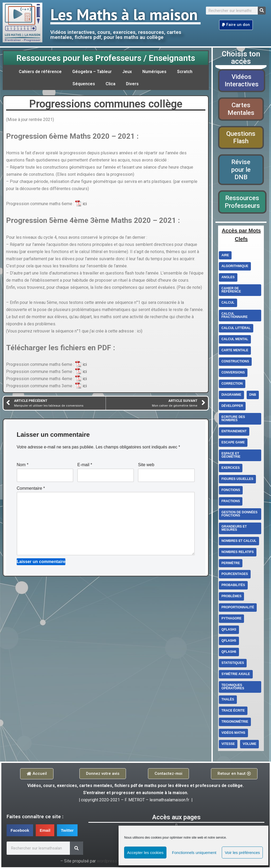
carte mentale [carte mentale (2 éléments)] (235, 351)
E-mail (85, 466)
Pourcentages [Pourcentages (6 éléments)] (235, 575)
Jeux (127, 72)
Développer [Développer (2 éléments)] (232, 407)
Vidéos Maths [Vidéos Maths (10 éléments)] (233, 734)
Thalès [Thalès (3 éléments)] (228, 700)
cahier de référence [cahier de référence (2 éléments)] (231, 291)
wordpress (107, 862)
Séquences (84, 84)
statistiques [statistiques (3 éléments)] (233, 664)
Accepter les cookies (145, 853)
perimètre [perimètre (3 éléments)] (231, 564)
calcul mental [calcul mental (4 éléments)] (235, 340)
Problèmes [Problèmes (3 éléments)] (232, 597)
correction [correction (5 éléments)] (232, 384)
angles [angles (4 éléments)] (228, 278)
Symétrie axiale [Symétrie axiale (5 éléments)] (236, 675)
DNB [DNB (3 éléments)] (253, 395)
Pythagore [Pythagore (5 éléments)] (232, 619)
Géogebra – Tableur (92, 72)
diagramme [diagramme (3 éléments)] (231, 395)
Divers (132, 84)
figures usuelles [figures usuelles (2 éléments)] (238, 480)
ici (85, 204)
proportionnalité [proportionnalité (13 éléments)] (238, 608)
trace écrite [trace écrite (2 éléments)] (233, 712)
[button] (236, 25)
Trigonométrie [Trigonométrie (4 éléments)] (235, 723)
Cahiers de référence (40, 72)
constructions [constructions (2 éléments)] (235, 362)
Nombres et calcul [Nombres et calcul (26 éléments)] (239, 542)
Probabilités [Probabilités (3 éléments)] (233, 586)
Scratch (185, 72)
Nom (22, 466)
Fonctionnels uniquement (194, 853)
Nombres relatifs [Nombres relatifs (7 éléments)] (238, 553)
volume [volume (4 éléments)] (249, 745)
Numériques (154, 72)
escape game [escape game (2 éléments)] (233, 443)
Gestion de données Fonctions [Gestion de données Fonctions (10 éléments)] (240, 515)
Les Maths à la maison (124, 14)
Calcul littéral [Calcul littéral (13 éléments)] (236, 329)
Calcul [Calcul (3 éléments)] (228, 303)
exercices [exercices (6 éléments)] (231, 469)
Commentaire (31, 489)
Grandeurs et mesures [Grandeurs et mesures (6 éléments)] (234, 529)
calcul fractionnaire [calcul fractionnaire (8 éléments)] (235, 316)
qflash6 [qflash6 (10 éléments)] (229, 653)
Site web (146, 466)
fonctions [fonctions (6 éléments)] (231, 491)
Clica (110, 84)
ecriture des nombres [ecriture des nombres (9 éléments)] (233, 419)
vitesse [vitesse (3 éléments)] (228, 745)
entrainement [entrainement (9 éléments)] (234, 432)
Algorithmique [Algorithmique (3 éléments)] (235, 267)
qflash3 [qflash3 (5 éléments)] (229, 631)
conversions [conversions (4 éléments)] (233, 373)
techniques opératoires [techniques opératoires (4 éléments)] (233, 688)
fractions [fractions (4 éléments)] (231, 502)
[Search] (262, 11)
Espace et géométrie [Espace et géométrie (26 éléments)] (231, 456)
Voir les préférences (242, 853)
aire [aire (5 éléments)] (225, 256)
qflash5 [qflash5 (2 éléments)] (229, 642)
